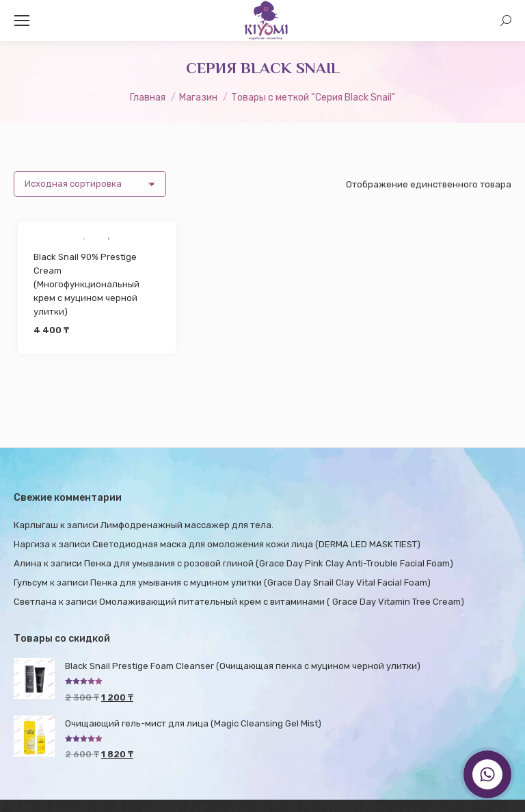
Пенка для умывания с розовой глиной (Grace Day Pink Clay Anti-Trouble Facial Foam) (269, 563)
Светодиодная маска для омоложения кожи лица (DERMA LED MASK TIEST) (256, 544)
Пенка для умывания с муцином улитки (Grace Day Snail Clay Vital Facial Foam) (260, 582)
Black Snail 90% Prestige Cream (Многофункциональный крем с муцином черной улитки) (86, 284)
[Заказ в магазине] (90, 184)
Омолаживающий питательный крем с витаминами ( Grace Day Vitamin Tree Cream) (282, 602)
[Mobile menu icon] (22, 21)
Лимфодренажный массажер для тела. (187, 525)
